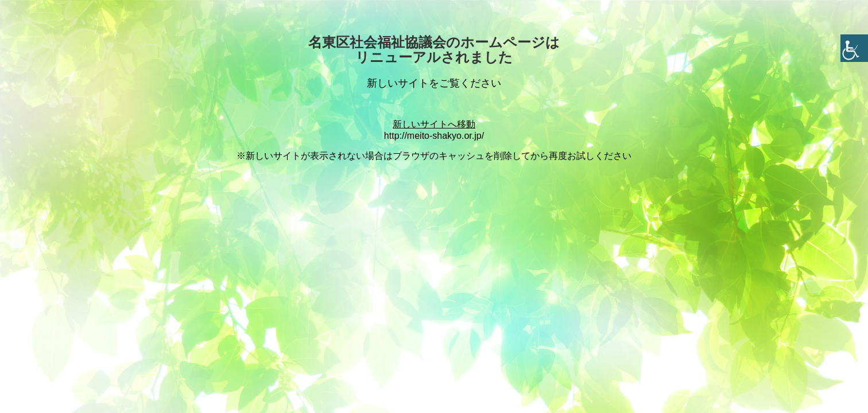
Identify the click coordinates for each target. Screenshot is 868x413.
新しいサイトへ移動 (434, 124)
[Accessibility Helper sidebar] (854, 48)
